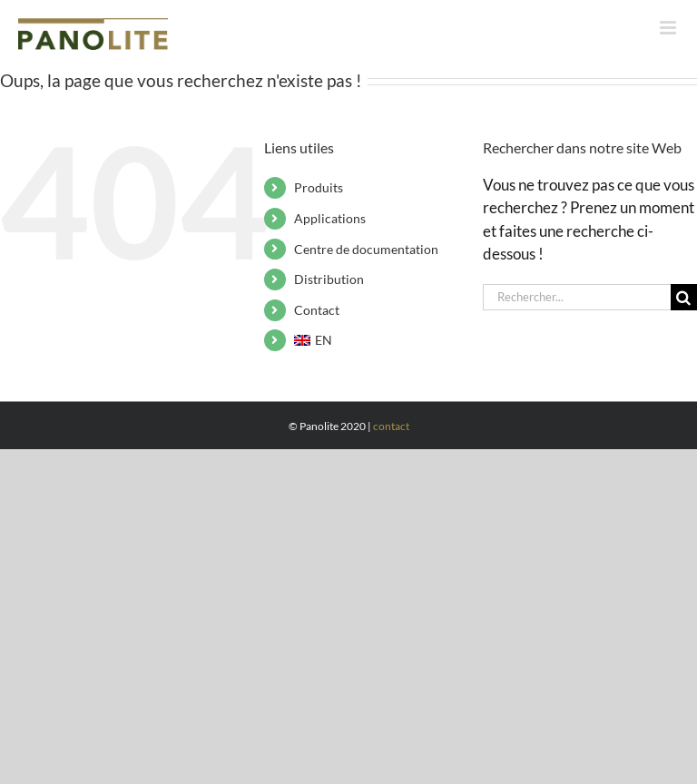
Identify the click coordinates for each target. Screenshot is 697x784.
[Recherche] (684, 297)
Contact (317, 310)
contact (391, 426)
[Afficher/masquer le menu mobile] (669, 28)
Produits (319, 187)
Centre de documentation (366, 249)
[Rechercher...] (577, 297)
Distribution (329, 279)
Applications (330, 218)
